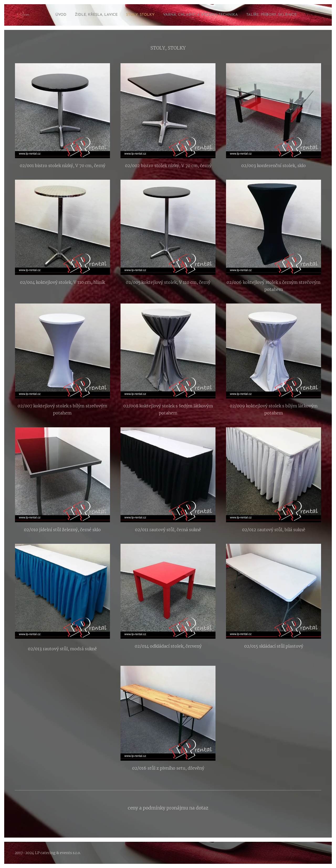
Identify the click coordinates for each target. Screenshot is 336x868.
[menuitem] (94, 15)
